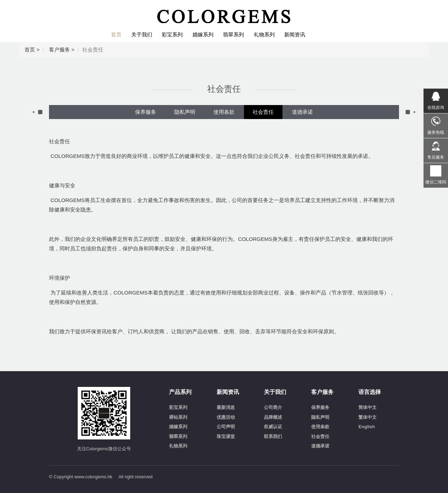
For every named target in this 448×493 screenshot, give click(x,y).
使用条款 (224, 112)
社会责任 (263, 112)
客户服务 (59, 50)
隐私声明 (185, 112)
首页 (30, 50)
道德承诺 (302, 112)
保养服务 (146, 112)
